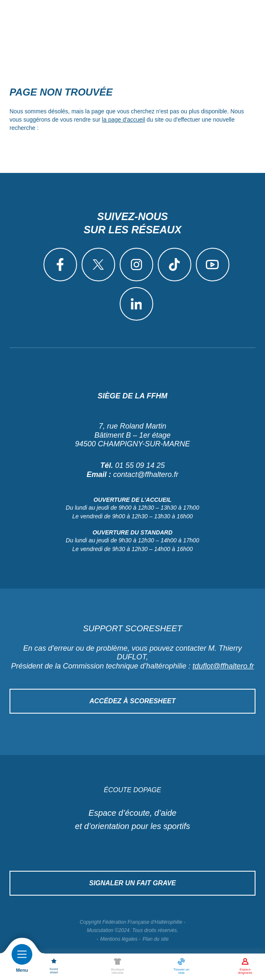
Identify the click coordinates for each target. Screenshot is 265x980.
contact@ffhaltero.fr (146, 474)
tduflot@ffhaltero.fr (223, 666)
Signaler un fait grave (132, 883)
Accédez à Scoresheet (132, 701)
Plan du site (155, 939)
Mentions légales (119, 939)
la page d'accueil (123, 120)
